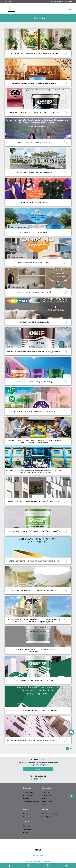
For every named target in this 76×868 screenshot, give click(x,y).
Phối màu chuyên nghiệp (50, 814)
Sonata (10, 2)
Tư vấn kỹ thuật (47, 817)
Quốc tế (26, 814)
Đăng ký (38, 769)
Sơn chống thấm (47, 802)
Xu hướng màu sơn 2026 (31, 802)
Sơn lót (44, 798)
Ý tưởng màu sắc (29, 792)
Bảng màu (27, 798)
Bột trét (44, 805)
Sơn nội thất (45, 792)
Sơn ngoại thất (46, 795)
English (69, 2)
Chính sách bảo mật (38, 855)
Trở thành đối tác (57, 2)
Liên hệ (26, 832)
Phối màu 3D (27, 795)
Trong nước (27, 817)
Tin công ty (27, 826)
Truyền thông (28, 829)
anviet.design (46, 861)
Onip (5, 2)
